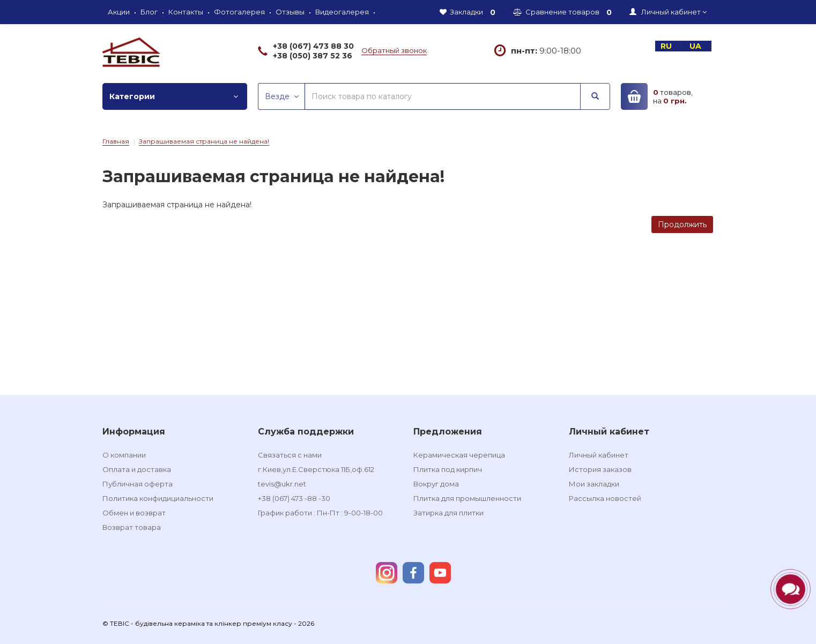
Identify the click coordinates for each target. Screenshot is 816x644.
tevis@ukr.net (282, 484)
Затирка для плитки (448, 513)
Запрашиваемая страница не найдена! (204, 141)
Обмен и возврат (134, 513)
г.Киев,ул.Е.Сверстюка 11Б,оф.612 (316, 469)
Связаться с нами (290, 455)
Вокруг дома (436, 484)
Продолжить (682, 224)
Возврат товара (132, 527)
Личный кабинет (599, 455)
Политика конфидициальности (158, 498)
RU (667, 46)
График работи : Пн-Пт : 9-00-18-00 (320, 513)
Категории (174, 96)
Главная (116, 141)
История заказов (600, 469)
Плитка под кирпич (448, 469)
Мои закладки (594, 484)
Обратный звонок (394, 50)
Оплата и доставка (137, 469)
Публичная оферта (138, 484)
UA (696, 46)
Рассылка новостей (605, 498)
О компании (124, 455)
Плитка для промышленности (467, 498)
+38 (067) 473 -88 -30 (294, 498)
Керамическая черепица (459, 455)
